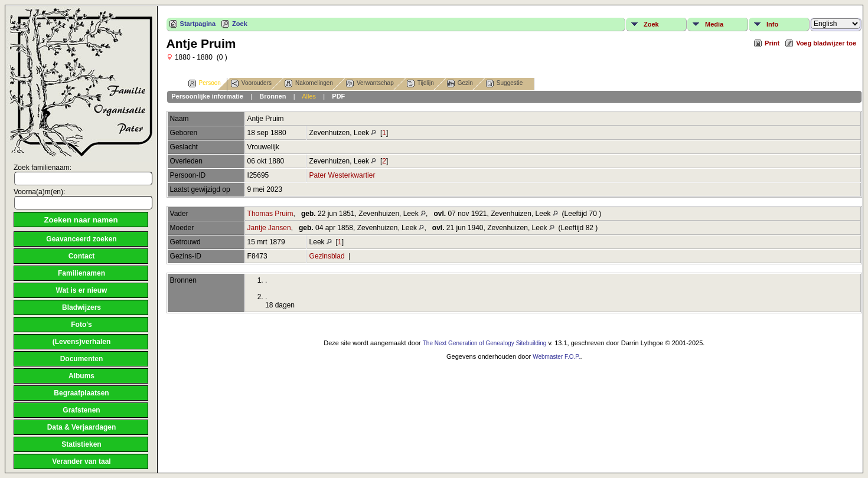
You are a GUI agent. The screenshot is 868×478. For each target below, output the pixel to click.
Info (772, 24)
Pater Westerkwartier (342, 175)
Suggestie (504, 84)
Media (714, 24)
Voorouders (251, 84)
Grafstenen (81, 410)
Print (772, 43)
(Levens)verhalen (82, 342)
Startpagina (198, 24)
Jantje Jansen (269, 228)
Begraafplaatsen (81, 393)
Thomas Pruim (270, 214)
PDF (338, 96)
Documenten (82, 359)
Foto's (81, 325)
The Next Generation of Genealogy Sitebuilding (485, 343)
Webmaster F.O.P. (556, 357)
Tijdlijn (420, 84)
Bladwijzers (81, 307)
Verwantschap (370, 84)
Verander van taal (81, 461)
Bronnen (273, 96)
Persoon (205, 84)
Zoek (240, 24)
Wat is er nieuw (82, 290)
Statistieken (81, 444)
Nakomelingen (309, 84)
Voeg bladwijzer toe (826, 43)
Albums (81, 376)
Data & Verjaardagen (82, 427)
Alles (309, 96)
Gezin (460, 84)
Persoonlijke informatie (207, 96)
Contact (82, 256)
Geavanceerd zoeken (81, 239)
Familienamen (81, 273)
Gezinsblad (327, 256)
